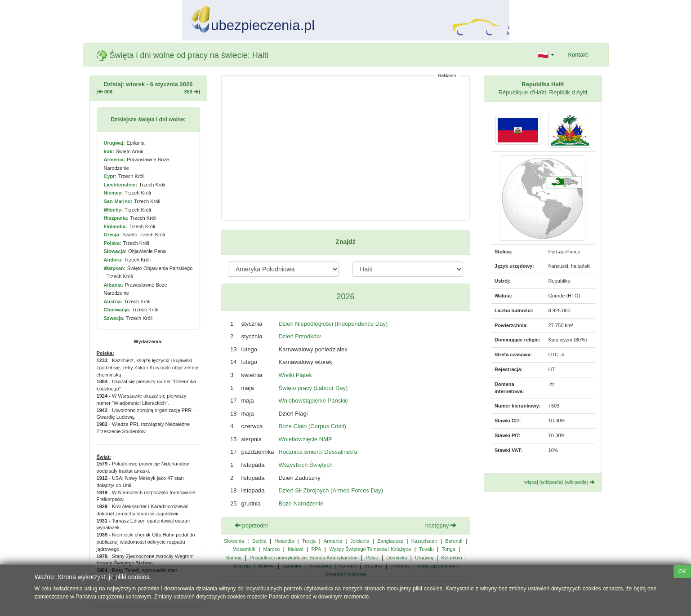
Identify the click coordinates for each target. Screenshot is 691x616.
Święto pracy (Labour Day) (313, 388)
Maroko (272, 549)
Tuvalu (426, 549)
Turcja (309, 541)
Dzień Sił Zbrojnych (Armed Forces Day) (331, 490)
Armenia (333, 541)
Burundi (454, 541)
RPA (316, 549)
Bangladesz (390, 541)
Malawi (295, 549)
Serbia (259, 541)
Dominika (397, 558)
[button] (546, 55)
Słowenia (234, 541)
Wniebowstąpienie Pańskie (313, 401)
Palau (372, 558)
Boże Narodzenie (301, 503)
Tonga (449, 549)
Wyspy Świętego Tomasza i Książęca (370, 549)
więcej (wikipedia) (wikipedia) (559, 482)
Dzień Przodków (299, 336)
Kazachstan (424, 541)
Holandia (284, 541)
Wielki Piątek (295, 375)
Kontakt (578, 55)
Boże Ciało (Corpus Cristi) (312, 426)
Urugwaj (424, 558)
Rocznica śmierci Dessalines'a (318, 452)
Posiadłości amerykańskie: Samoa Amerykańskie (303, 558)
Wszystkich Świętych (305, 465)
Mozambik (244, 549)
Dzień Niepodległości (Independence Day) (333, 324)
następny (441, 525)
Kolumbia (452, 558)
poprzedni (251, 525)
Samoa (234, 558)
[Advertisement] (345, 148)
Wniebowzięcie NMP (305, 439)
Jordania (360, 541)
